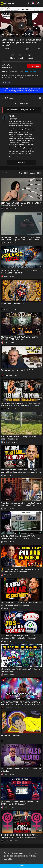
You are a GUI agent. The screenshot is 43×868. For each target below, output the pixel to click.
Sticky (21, 173)
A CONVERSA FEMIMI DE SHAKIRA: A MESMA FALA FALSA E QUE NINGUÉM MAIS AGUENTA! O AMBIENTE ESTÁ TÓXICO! (21, 704)
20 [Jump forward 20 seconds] (29, 34)
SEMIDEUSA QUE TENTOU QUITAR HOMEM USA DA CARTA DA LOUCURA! (21, 204)
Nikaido (12, 116)
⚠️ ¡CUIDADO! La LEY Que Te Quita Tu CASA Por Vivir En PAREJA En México (20, 571)
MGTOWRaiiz (7, 65)
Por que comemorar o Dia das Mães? (17, 370)
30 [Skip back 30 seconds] (26, 34)
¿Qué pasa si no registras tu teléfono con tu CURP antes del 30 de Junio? (20, 803)
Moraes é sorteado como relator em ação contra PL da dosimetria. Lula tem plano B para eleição (21, 472)
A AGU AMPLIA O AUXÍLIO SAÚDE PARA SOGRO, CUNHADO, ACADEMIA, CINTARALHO (20, 537)
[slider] (13, 34)
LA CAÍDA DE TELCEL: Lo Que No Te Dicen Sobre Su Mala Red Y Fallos (19, 272)
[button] (33, 3)
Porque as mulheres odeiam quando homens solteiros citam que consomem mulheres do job (20, 240)
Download (29, 56)
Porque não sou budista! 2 (12, 304)
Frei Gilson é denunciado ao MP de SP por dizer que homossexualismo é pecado (21, 604)
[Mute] (33, 34)
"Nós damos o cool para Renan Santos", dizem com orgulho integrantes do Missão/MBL (21, 504)
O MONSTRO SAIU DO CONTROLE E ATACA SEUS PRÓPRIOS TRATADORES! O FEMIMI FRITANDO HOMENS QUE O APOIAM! (19, 837)
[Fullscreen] (40, 34)
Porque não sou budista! (12, 735)
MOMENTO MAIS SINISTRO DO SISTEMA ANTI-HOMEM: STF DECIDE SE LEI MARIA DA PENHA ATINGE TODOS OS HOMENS (21, 406)
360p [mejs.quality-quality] (37, 35)
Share (12, 56)
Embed (20, 56)
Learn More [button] (9, 859)
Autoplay (33, 173)
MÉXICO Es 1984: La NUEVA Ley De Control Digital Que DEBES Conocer (20, 338)
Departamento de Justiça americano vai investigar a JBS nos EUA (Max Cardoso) (19, 637)
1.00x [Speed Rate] (22, 35)
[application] (21, 25)
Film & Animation (30, 72)
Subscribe (34, 66)
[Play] (3, 34)
